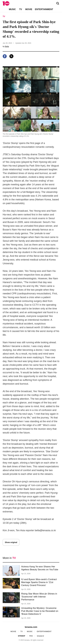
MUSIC (12, 9)
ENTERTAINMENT (44, 9)
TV (21, 9)
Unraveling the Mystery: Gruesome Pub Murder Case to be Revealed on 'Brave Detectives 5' (40, 611)
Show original (11, 542)
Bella (7, 46)
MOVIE (29, 9)
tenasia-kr (41, 636)
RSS (31, 636)
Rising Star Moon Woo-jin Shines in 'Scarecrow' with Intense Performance (39, 597)
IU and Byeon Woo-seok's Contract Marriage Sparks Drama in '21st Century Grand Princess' (39, 582)
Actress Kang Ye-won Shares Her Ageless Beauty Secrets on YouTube (40, 568)
